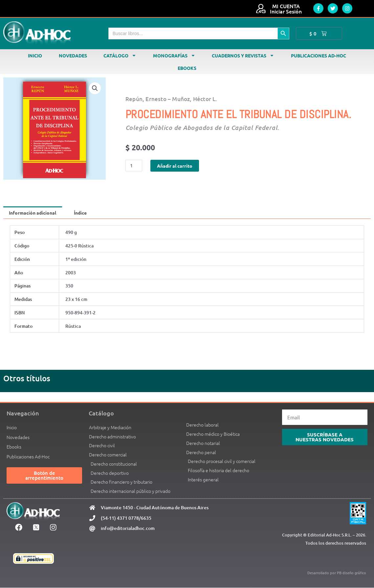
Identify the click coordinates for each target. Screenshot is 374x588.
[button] (95, 88)
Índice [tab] (85, 213)
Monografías (174, 55)
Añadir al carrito (177, 165)
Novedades (73, 55)
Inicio (35, 55)
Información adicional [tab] (34, 213)
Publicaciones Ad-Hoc (319, 55)
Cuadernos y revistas (243, 55)
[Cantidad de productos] (134, 166)
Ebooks (187, 68)
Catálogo (120, 55)
